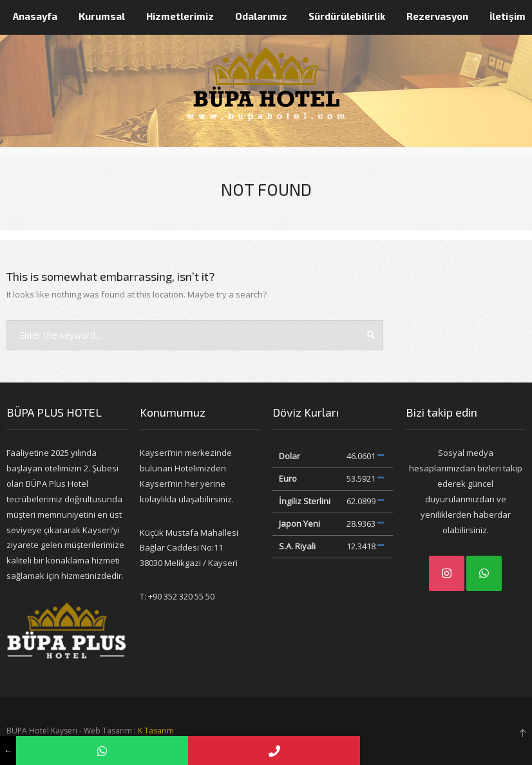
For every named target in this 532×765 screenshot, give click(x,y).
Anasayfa (35, 16)
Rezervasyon (437, 16)
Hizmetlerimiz (180, 16)
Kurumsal (102, 16)
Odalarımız (261, 16)
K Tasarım (156, 731)
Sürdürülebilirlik (347, 16)
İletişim (508, 16)
